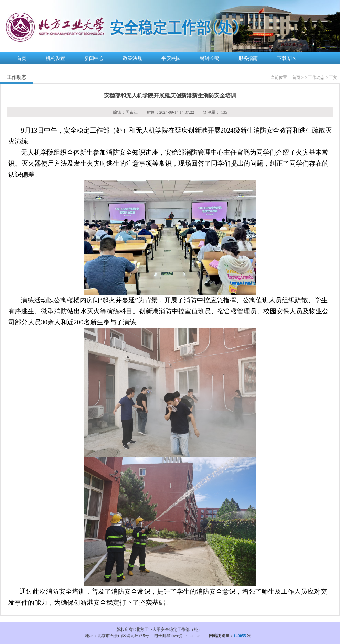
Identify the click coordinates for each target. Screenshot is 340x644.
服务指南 (248, 58)
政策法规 (132, 58)
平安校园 (171, 58)
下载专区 (287, 58)
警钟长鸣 (210, 58)
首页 (22, 58)
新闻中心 (94, 58)
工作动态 (316, 77)
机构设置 (55, 58)
